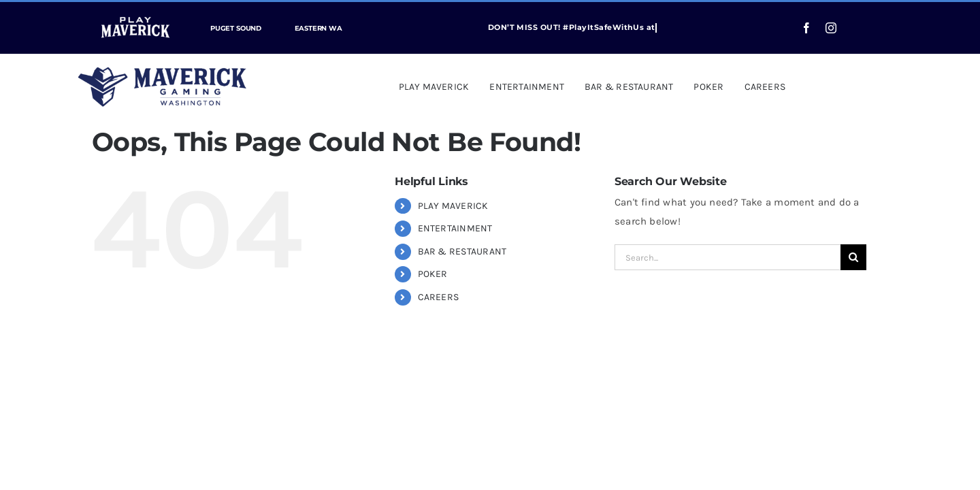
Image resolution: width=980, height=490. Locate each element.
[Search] (853, 257)
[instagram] (831, 28)
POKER (433, 274)
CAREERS (439, 297)
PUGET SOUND (236, 28)
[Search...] (728, 257)
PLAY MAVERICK (453, 206)
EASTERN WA (318, 28)
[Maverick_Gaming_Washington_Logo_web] (162, 72)
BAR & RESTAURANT (462, 251)
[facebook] (806, 28)
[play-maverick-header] (135, 14)
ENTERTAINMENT (455, 228)
